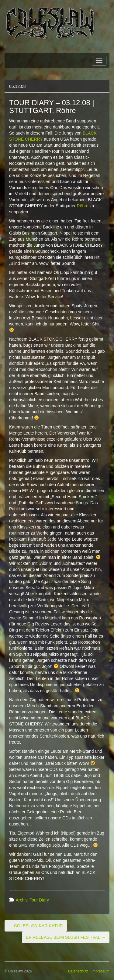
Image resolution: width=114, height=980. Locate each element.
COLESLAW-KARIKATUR (36, 926)
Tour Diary (39, 900)
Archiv (22, 900)
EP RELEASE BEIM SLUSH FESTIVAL (66, 937)
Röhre (83, 206)
